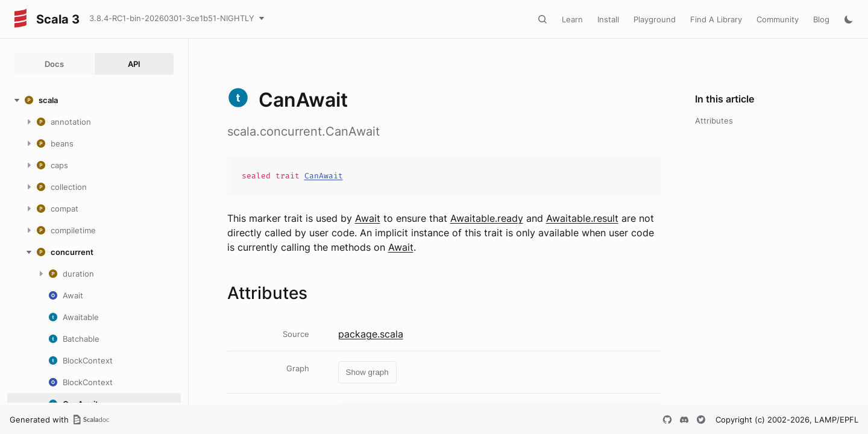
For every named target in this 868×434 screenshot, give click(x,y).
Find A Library (716, 19)
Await (368, 218)
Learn (572, 19)
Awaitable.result (582, 218)
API (134, 64)
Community (778, 19)
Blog (821, 19)
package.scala (371, 334)
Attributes (714, 121)
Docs (54, 64)
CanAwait (324, 176)
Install (608, 19)
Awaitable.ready (487, 218)
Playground (655, 19)
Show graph (367, 372)
